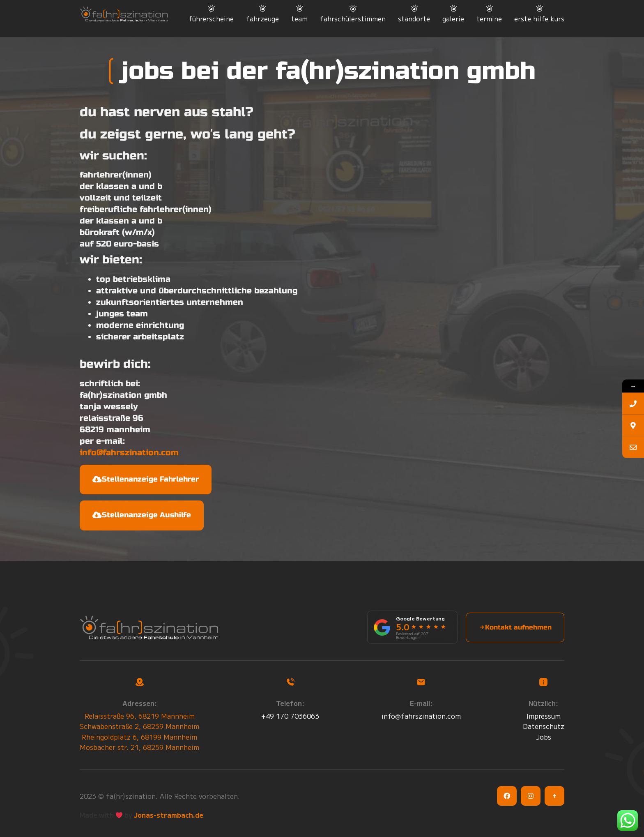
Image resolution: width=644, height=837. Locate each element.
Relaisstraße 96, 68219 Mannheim (140, 716)
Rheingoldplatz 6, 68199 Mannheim (139, 737)
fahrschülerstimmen (353, 18)
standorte (414, 18)
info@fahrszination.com (129, 453)
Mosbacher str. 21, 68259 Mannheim (139, 747)
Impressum (544, 716)
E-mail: (421, 703)
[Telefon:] (290, 682)
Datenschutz (544, 726)
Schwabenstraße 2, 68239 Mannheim (139, 726)
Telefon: (290, 703)
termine (489, 18)
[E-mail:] (421, 682)
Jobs (544, 737)
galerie (453, 18)
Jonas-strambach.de (169, 815)
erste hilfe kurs (539, 18)
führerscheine (211, 18)
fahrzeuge (262, 18)
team (299, 18)
